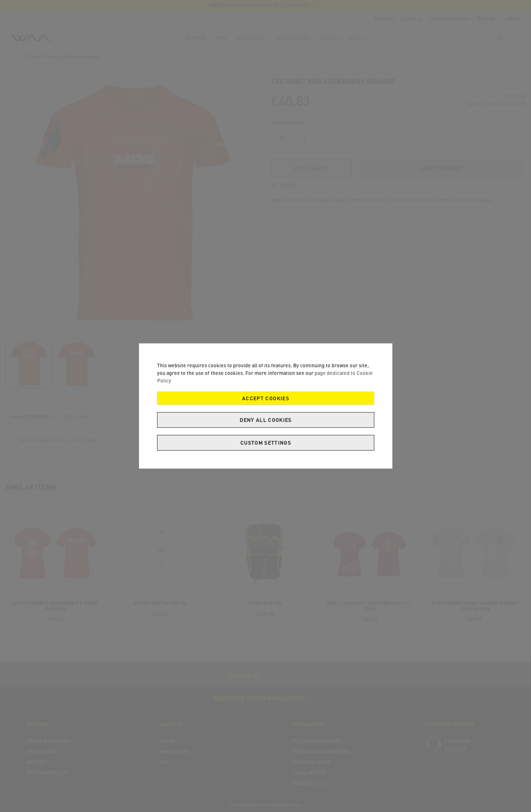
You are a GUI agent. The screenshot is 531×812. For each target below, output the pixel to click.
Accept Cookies (266, 398)
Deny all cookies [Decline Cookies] (266, 420)
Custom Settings (265, 443)
